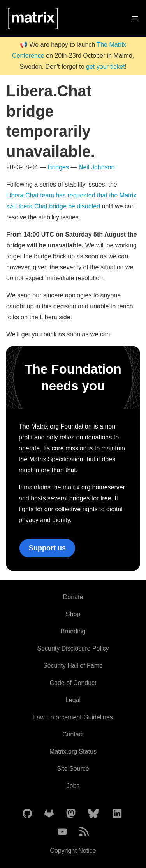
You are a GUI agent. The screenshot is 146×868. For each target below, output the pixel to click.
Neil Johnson (97, 167)
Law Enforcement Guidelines (73, 717)
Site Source (73, 769)
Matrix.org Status (73, 751)
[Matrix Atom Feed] (84, 832)
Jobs (73, 786)
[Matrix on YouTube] (62, 832)
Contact (73, 734)
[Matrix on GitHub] (27, 814)
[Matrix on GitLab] (49, 814)
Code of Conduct (73, 683)
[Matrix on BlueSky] (93, 814)
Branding (73, 631)
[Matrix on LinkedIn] (117, 814)
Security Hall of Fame (73, 666)
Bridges (58, 167)
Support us (47, 548)
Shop (73, 614)
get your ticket (106, 67)
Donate (73, 597)
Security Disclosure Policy (73, 648)
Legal (73, 700)
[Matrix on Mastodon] (71, 814)
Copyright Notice (73, 851)
